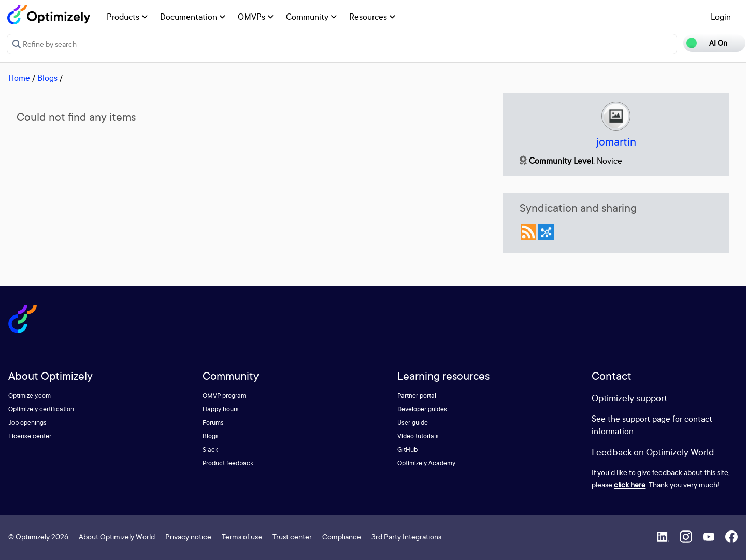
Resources (372, 17)
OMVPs (256, 17)
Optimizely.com (30, 396)
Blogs (47, 78)
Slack (210, 449)
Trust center (292, 536)
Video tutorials (418, 436)
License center (30, 436)
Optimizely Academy (426, 463)
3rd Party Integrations (406, 536)
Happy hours (221, 409)
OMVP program (224, 396)
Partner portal (417, 396)
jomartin (616, 142)
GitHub (407, 449)
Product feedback (228, 463)
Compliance (342, 536)
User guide (413, 422)
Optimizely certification (41, 409)
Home (19, 78)
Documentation (193, 17)
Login (721, 17)
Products (127, 17)
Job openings (27, 422)
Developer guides (422, 409)
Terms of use (242, 536)
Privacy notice (188, 536)
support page (646, 419)
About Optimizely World (117, 536)
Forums (213, 422)
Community (311, 17)
